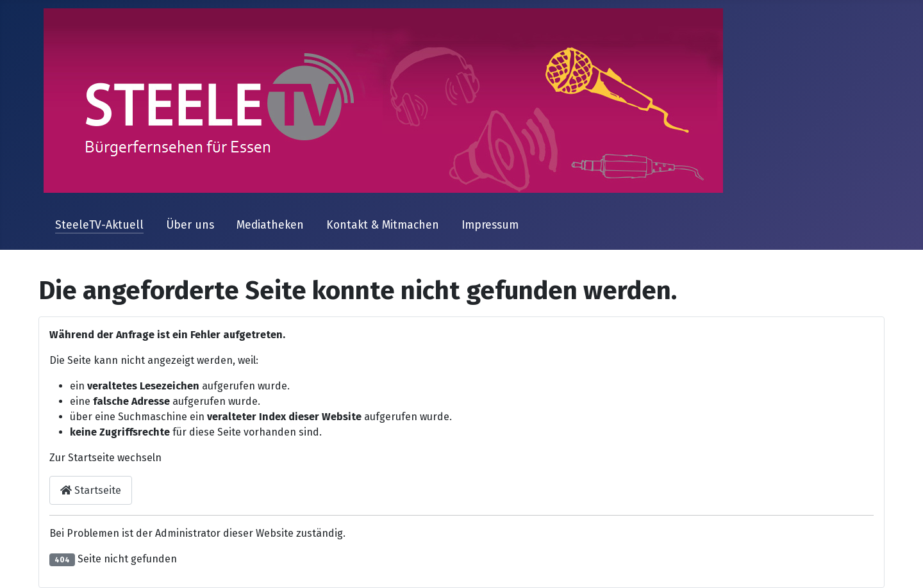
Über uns (190, 225)
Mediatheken (270, 225)
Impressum (490, 225)
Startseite (91, 490)
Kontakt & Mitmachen (383, 225)
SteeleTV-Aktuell (99, 225)
